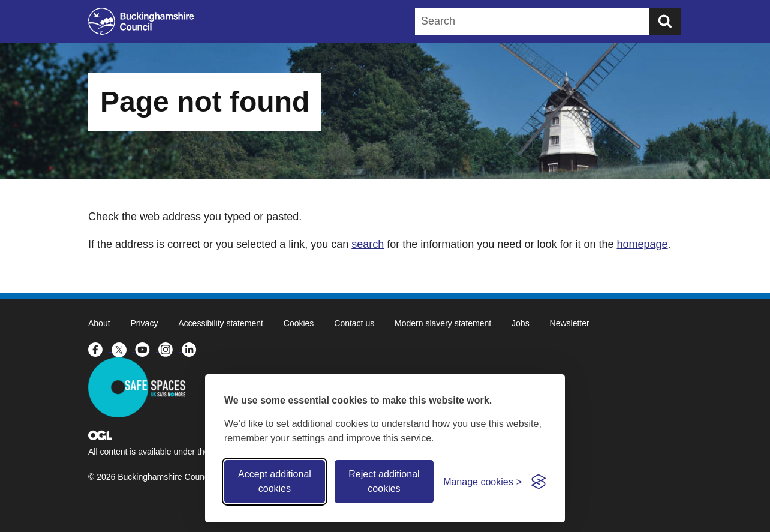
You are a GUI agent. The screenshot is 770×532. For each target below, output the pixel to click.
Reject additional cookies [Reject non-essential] (384, 481)
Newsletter (570, 323)
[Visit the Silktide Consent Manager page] (539, 482)
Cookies (299, 323)
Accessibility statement (221, 323)
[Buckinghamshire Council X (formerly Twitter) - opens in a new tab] (123, 348)
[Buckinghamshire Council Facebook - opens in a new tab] (100, 348)
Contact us (354, 323)
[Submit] (665, 21)
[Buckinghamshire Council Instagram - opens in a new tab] (170, 348)
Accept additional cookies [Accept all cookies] (275, 481)
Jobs (521, 323)
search (368, 244)
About (99, 323)
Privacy (144, 323)
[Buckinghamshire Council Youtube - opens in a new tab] (147, 348)
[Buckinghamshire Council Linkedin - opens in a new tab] (192, 348)
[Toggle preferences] (482, 482)
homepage (642, 244)
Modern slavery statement (443, 323)
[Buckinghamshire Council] (141, 21)
